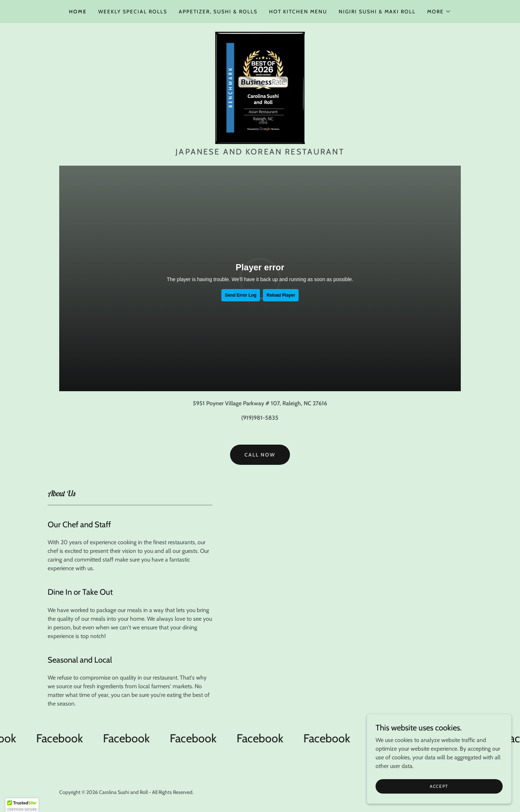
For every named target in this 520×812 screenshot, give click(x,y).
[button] (439, 12)
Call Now (260, 455)
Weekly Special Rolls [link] (133, 12)
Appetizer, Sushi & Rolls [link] (218, 12)
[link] (260, 87)
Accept (439, 786)
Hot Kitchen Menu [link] (298, 12)
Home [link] (78, 12)
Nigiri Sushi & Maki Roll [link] (377, 12)
